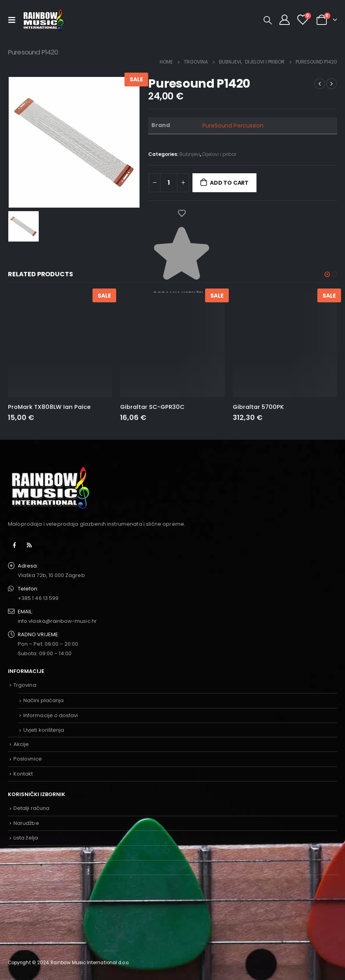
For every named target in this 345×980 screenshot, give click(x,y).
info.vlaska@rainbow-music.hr (57, 621)
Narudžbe (26, 823)
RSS (29, 545)
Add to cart (229, 183)
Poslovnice (28, 759)
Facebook (15, 545)
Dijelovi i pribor (219, 154)
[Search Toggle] (268, 20)
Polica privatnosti (36, 867)
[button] (327, 274)
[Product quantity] (169, 183)
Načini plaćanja (43, 700)
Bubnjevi (190, 154)
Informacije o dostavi (51, 715)
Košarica (25, 853)
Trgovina (25, 685)
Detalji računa (31, 808)
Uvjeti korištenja (44, 730)
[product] (60, 345)
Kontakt (23, 774)
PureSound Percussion (233, 126)
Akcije (21, 744)
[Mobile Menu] (14, 20)
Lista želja (26, 838)
